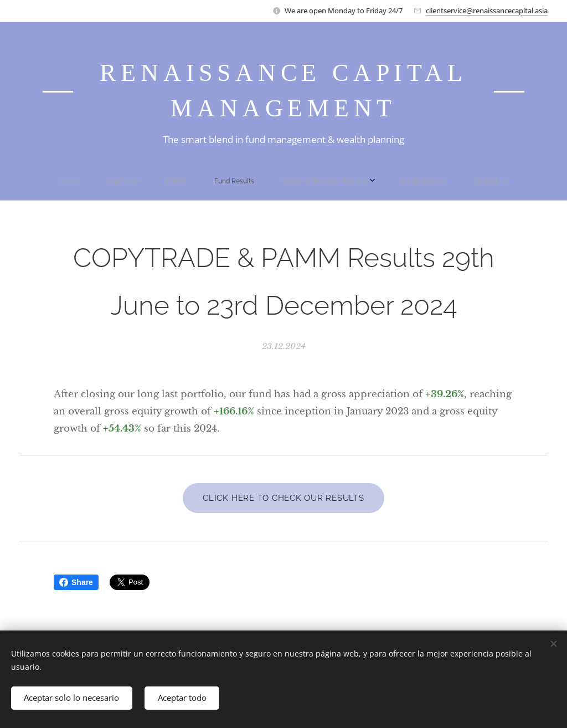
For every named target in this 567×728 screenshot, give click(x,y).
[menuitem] (205, 181)
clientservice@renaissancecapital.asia (487, 11)
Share (76, 582)
